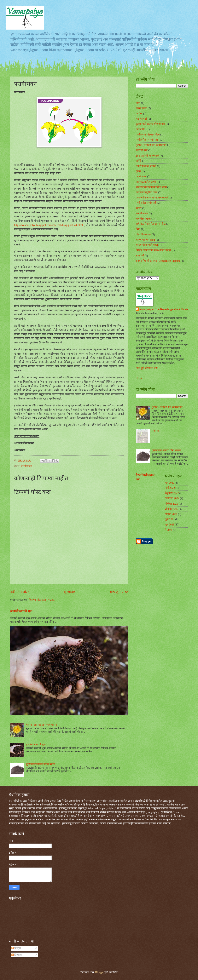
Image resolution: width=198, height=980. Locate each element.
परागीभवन (26, 466)
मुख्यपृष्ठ (70, 592)
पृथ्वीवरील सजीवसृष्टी (146, 203)
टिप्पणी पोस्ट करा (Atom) (42, 600)
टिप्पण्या (17, 955)
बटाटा (139, 208)
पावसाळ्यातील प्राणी (146, 182)
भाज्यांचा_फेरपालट (145, 240)
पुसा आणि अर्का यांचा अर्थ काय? (152, 198)
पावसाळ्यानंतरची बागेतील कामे (151, 187)
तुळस (138, 171)
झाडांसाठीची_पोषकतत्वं (147, 156)
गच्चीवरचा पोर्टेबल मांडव (148, 135)
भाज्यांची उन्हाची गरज (147, 245)
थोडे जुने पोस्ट (119, 592)
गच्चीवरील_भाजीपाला (147, 140)
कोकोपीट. (141, 129)
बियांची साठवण (143, 235)
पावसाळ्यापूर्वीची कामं (147, 192)
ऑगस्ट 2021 (171, 514)
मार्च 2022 (170, 488)
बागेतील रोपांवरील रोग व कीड (151, 224)
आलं (138, 103)
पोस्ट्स (16, 948)
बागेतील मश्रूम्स (143, 219)
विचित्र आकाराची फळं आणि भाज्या (153, 250)
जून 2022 (169, 483)
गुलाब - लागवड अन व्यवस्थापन (41, 725)
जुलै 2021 (170, 519)
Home (139, 378)
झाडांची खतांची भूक (21, 611)
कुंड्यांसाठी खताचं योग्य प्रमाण (41, 764)
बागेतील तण (142, 213)
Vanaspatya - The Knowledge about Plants (164, 309)
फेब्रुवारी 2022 (172, 493)
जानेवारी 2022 (172, 498)
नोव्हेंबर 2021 (171, 504)
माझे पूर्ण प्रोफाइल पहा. (147, 368)
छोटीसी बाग (142, 150)
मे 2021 (169, 530)
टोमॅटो (139, 161)
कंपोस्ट (139, 114)
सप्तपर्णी (140, 256)
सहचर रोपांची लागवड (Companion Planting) (159, 261)
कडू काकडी (141, 119)
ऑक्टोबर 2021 (172, 509)
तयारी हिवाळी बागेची (146, 166)
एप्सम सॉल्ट (141, 108)
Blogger (99, 972)
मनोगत (155, 431)
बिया (138, 229)
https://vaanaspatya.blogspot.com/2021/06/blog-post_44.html (48, 225)
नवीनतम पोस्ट (20, 592)
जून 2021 (169, 525)
